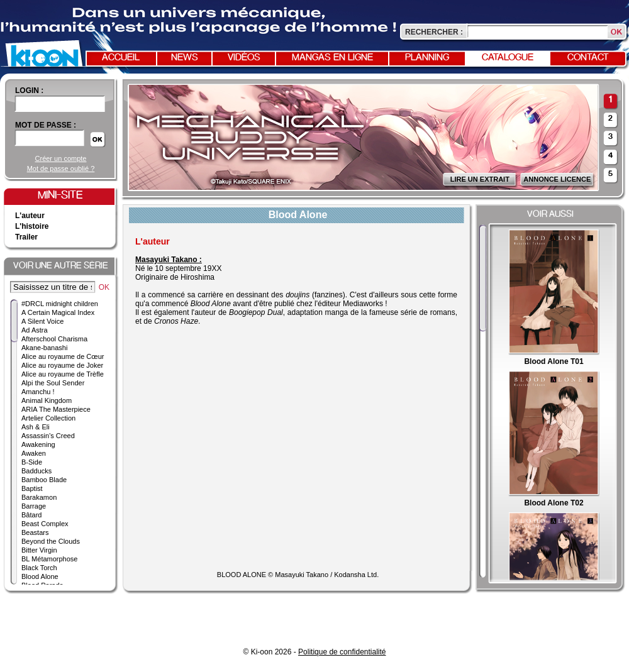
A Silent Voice (42, 321)
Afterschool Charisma (54, 339)
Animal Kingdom (47, 400)
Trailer (26, 237)
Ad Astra (35, 330)
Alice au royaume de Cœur (63, 356)
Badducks (36, 471)
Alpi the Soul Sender (53, 383)
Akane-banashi (44, 348)
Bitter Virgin (39, 550)
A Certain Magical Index (58, 312)
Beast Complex (45, 524)
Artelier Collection (48, 418)
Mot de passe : (46, 125)
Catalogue (508, 58)
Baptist (32, 488)
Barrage (34, 506)
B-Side (32, 462)
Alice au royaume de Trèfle (63, 374)
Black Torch (39, 568)
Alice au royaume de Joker (62, 365)
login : (29, 91)
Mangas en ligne (332, 58)
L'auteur (30, 216)
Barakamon (39, 497)
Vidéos (244, 58)
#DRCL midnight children (60, 304)
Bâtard (31, 515)
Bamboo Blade (44, 480)
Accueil (121, 58)
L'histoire (32, 226)
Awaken (34, 453)
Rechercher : (434, 32)
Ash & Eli (36, 427)
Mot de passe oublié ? (61, 168)
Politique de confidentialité (342, 652)
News (185, 58)
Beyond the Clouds (51, 541)
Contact (588, 58)
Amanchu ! (38, 392)
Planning (427, 58)
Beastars (35, 532)
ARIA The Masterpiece (56, 409)
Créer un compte (61, 158)
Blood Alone (40, 576)
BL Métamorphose (49, 559)
